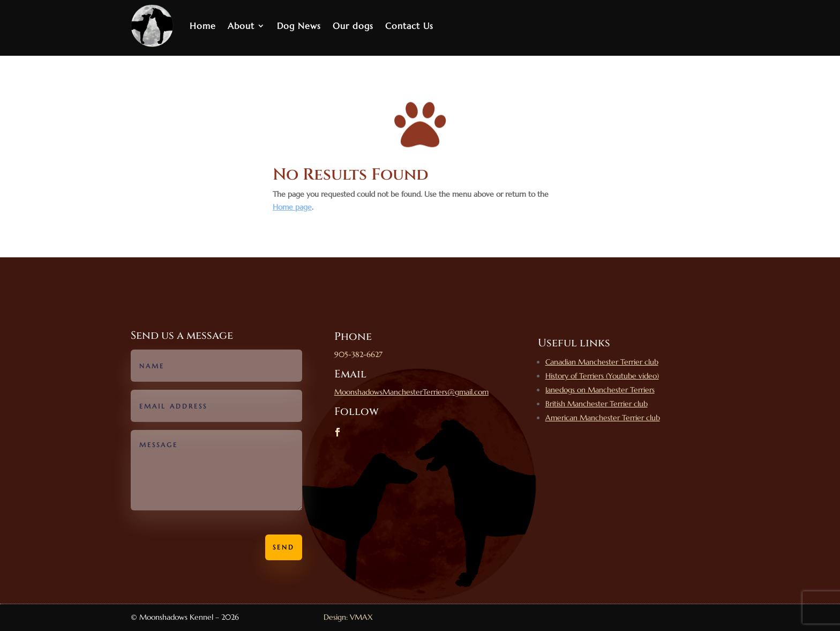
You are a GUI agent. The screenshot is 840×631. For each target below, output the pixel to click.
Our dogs (353, 26)
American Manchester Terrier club (603, 418)
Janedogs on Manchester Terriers (600, 390)
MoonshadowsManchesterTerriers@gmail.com (411, 392)
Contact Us (409, 26)
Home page (292, 207)
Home (203, 26)
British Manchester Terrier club (597, 404)
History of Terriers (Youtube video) (602, 376)
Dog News (299, 26)
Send (284, 547)
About (241, 26)
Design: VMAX (348, 617)
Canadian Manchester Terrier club (602, 362)
